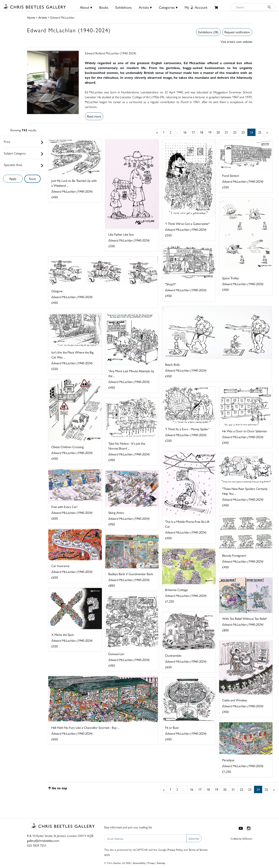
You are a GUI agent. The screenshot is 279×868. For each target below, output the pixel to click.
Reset (32, 179)
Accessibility (139, 863)
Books (104, 7)
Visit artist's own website (236, 42)
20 (218, 132)
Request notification (237, 32)
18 (201, 132)
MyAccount (196, 7)
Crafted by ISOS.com (241, 838)
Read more (94, 116)
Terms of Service (198, 850)
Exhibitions (124, 7)
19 (210, 132)
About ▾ (86, 7)
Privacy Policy (175, 850)
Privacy (151, 863)
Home (31, 17)
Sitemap (161, 863)
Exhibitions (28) (208, 32)
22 (235, 132)
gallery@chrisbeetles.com (43, 841)
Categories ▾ (168, 7)
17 (193, 132)
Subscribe (194, 838)
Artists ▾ (145, 7)
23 (243, 132)
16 (185, 132)
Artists (43, 17)
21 (226, 132)
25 (260, 132)
